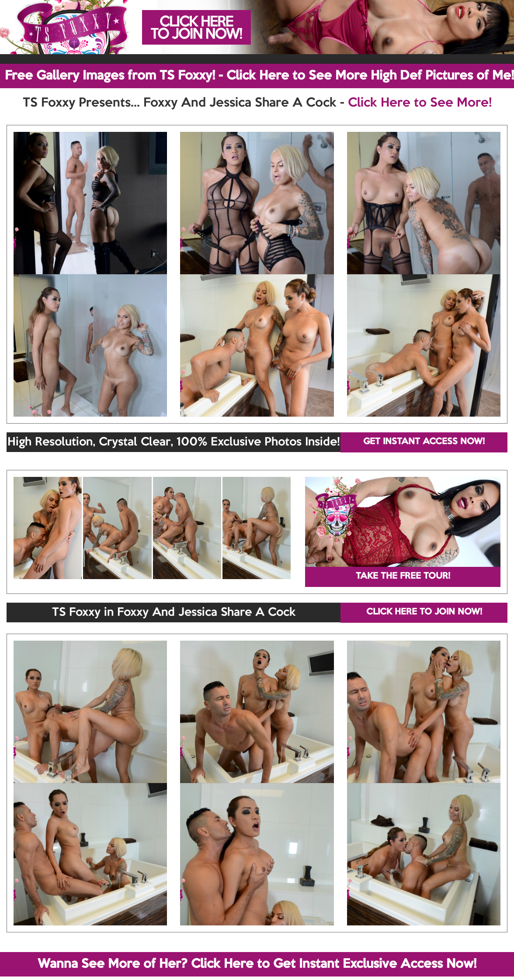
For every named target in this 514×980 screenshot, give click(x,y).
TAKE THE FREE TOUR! (403, 576)
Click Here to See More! (420, 103)
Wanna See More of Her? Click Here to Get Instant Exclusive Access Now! (257, 964)
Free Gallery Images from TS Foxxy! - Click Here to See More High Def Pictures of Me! (259, 76)
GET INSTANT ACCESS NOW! (424, 442)
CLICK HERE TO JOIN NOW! (424, 612)
